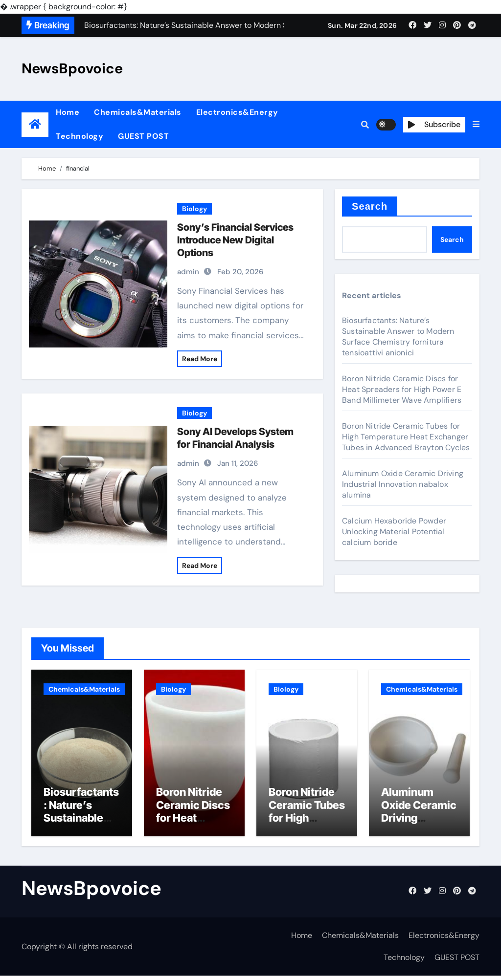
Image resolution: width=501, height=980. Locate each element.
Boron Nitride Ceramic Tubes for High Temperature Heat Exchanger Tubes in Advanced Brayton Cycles (406, 437)
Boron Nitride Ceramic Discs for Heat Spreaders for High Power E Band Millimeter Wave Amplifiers (402, 389)
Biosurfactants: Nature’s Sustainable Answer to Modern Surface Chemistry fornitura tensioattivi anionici (398, 337)
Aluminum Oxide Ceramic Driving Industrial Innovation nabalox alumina (403, 484)
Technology (80, 136)
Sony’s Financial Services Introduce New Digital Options (235, 240)
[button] (476, 125)
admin (188, 272)
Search (370, 206)
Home (68, 112)
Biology (194, 209)
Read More (200, 359)
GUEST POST (143, 136)
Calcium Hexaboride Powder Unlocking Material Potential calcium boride (394, 532)
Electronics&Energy (237, 112)
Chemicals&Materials (138, 112)
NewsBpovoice (72, 68)
